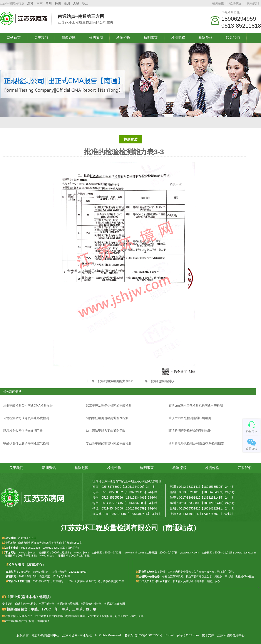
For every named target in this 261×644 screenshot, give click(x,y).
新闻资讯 (69, 38)
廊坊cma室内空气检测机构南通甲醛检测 (196, 405)
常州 (49, 3)
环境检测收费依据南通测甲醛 (23, 431)
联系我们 (253, 3)
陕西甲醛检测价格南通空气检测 (107, 418)
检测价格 (206, 38)
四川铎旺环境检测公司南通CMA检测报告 (196, 443)
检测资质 (123, 38)
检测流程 (178, 38)
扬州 (58, 3)
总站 (30, 3)
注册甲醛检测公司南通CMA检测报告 (28, 405)
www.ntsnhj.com (134, 553)
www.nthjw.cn (47, 556)
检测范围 (218, 3)
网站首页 (14, 38)
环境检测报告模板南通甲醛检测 (190, 431)
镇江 (85, 3)
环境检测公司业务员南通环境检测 (26, 418)
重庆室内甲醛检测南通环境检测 (190, 418)
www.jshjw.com (28, 553)
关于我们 (41, 38)
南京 (40, 3)
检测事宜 (235, 3)
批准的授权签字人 (163, 381)
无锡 (76, 3)
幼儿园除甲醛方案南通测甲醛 (106, 431)
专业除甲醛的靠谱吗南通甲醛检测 (109, 443)
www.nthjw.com (190, 553)
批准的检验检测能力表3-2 (115, 381)
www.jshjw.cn (81, 553)
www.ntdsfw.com (246, 553)
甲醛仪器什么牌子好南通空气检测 (26, 443)
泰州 (67, 3)
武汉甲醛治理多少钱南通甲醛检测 (109, 405)
